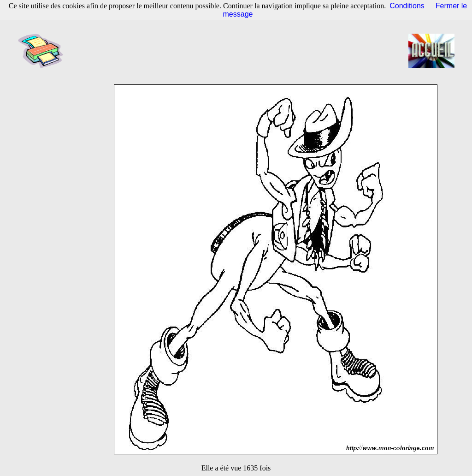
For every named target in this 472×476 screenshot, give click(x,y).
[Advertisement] (239, 51)
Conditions (407, 6)
